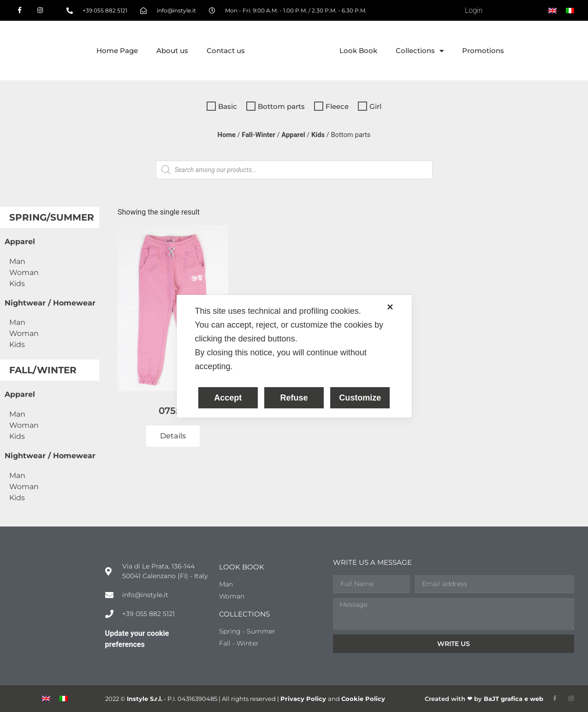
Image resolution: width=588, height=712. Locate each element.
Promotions (483, 51)
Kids (318, 135)
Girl (375, 106)
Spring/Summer (52, 217)
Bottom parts (281, 106)
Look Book (358, 51)
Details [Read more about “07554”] (173, 436)
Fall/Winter (43, 370)
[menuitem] (552, 11)
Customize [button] (360, 398)
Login (474, 10)
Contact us (226, 51)
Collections (420, 51)
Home (227, 135)
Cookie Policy (363, 699)
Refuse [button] (294, 398)
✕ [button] (390, 307)
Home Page (117, 51)
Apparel (293, 135)
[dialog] (294, 356)
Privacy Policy (304, 699)
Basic (228, 106)
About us (172, 51)
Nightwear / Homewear (50, 303)
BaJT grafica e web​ (514, 699)
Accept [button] (228, 398)
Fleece (337, 106)
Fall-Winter (258, 135)
